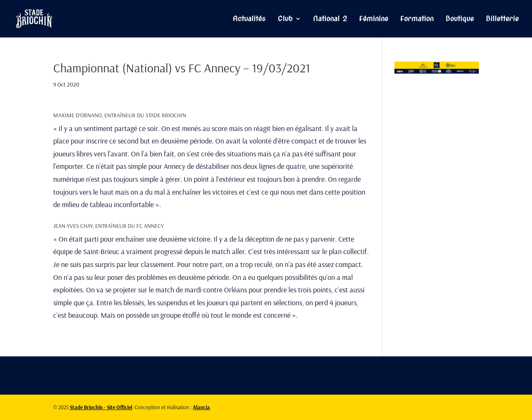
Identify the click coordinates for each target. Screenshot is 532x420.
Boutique (460, 19)
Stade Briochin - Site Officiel (101, 407)
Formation (417, 19)
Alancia (201, 407)
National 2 (330, 19)
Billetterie (502, 19)
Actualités (249, 19)
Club (285, 19)
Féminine (374, 19)
